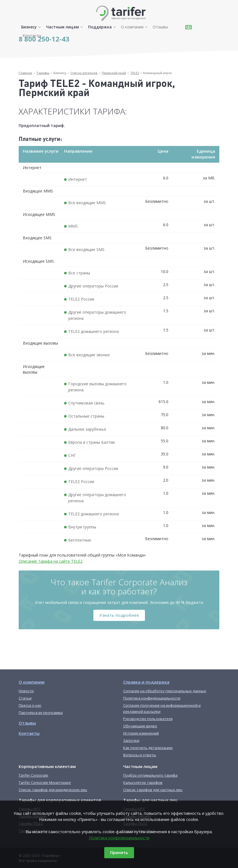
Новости (26, 691)
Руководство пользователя (148, 719)
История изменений (141, 733)
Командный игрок (158, 73)
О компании (132, 27)
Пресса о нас (30, 705)
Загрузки (131, 740)
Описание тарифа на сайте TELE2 (51, 561)
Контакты (32, 36)
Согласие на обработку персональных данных (165, 691)
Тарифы (43, 73)
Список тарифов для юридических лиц (53, 790)
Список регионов (84, 73)
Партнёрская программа (41, 713)
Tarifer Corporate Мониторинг (45, 782)
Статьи (25, 698)
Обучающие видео (140, 726)
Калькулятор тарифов (143, 782)
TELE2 (135, 73)
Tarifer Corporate (33, 775)
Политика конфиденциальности (119, 838)
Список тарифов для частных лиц (153, 790)
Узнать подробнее (119, 615)
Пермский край (114, 73)
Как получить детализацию (148, 748)
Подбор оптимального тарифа (150, 775)
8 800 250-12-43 (44, 39)
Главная (25, 73)
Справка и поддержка (146, 682)
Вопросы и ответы (140, 755)
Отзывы (160, 27)
